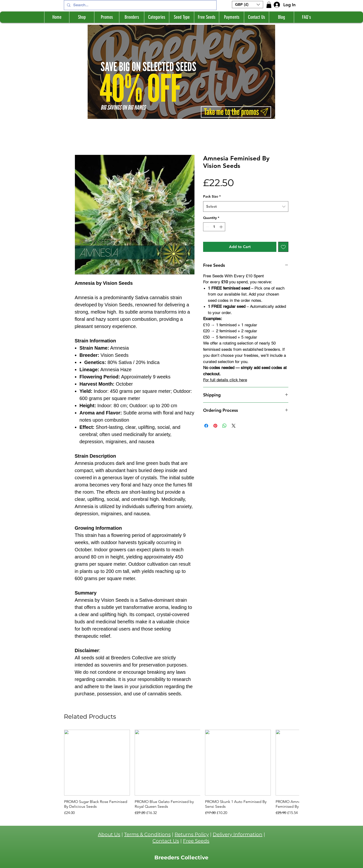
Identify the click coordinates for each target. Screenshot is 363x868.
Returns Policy (192, 834)
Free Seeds (196, 841)
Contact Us (166, 841)
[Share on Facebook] (206, 426)
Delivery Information (238, 834)
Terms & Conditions (147, 834)
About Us (109, 834)
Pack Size (212, 196)
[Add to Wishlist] (283, 247)
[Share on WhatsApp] (224, 426)
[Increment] (221, 227)
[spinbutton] (214, 227)
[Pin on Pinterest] (215, 426)
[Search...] (140, 5)
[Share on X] (234, 426)
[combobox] (246, 206)
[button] (248, 5)
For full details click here (225, 380)
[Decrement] (207, 227)
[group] (181, 773)
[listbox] (248, 5)
